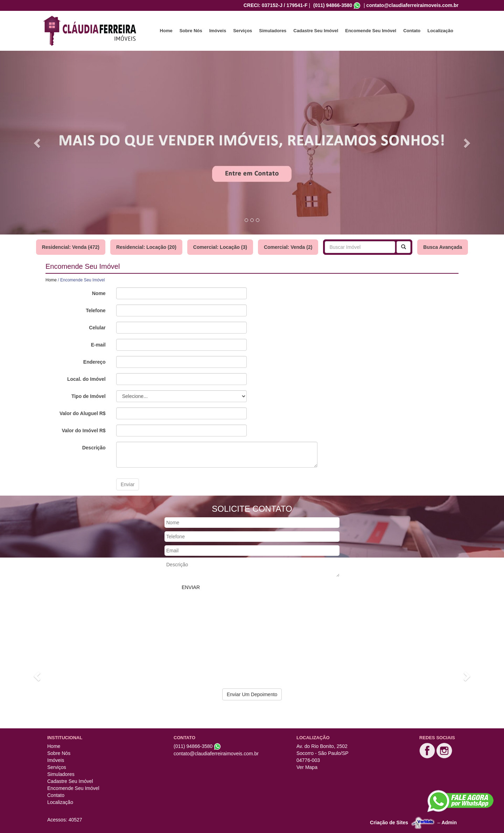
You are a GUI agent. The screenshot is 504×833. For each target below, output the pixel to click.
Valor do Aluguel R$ (83, 413)
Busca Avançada (443, 247)
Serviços (243, 31)
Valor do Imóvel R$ (83, 430)
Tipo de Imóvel (89, 396)
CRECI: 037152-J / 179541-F (276, 5)
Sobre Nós (191, 31)
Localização (440, 31)
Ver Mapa (307, 767)
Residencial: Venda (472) (71, 247)
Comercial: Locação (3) (220, 247)
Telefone (96, 310)
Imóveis (218, 31)
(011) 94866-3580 (333, 5)
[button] (38, 143)
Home (166, 31)
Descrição (94, 448)
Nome (99, 293)
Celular (97, 328)
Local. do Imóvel (86, 379)
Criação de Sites (389, 822)
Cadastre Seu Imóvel (316, 31)
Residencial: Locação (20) (146, 247)
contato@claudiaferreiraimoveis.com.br (412, 5)
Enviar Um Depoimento (252, 694)
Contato (412, 31)
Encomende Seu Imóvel (371, 31)
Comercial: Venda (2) (288, 247)
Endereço (94, 362)
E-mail (98, 345)
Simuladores (273, 31)
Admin (449, 822)
